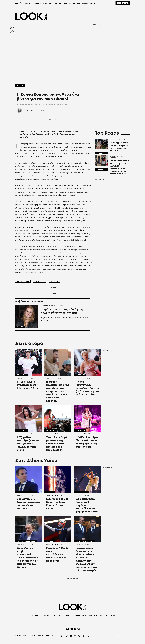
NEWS (92, 3)
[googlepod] (84, 636)
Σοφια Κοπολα (23, 281)
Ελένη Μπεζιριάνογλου (49, 306)
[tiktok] (67, 636)
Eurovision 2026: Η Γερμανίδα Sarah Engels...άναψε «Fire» (57, 505)
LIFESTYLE (56, 3)
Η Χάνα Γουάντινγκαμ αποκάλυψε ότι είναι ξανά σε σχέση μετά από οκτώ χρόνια (87, 389)
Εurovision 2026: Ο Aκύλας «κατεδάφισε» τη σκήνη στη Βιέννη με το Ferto (57, 556)
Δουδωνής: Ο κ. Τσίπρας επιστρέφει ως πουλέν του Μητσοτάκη (28, 505)
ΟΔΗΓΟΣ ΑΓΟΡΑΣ (21, 636)
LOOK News (51, 376)
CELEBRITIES (45, 3)
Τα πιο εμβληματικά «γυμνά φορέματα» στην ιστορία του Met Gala (119, 147)
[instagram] (61, 636)
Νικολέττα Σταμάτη (30, 110)
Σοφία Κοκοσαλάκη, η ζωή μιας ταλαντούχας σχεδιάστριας (63, 315)
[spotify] (75, 636)
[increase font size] (12, 32)
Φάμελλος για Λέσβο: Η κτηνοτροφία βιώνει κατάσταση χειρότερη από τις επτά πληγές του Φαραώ (27, 559)
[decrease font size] (12, 28)
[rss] (88, 636)
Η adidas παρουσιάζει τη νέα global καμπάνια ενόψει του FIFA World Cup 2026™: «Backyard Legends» (58, 392)
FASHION (27, 3)
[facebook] (57, 636)
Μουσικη (50, 493)
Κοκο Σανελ (40, 281)
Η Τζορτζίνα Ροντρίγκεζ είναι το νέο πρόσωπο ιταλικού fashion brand (28, 445)
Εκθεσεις (54, 281)
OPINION (76, 3)
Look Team (50, 379)
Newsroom (113, 140)
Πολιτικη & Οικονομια (26, 493)
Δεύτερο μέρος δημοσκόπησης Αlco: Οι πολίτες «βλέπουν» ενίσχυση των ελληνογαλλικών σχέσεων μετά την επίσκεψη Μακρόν (86, 561)
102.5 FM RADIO (37, 636)
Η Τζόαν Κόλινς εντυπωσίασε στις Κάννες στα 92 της (28, 386)
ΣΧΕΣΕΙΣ (84, 3)
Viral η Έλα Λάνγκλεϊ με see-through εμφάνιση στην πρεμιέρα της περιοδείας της (58, 445)
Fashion (20, 85)
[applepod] (79, 636)
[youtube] (71, 636)
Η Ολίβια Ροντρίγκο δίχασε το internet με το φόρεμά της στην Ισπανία (87, 443)
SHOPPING (66, 3)
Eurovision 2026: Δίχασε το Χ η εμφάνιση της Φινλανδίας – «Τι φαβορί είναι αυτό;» (87, 507)
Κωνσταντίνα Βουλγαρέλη (118, 156)
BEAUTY (35, 3)
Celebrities (22, 376)
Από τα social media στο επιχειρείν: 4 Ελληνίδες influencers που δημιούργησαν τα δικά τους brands (119, 167)
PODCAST (50, 636)
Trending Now (81, 493)
